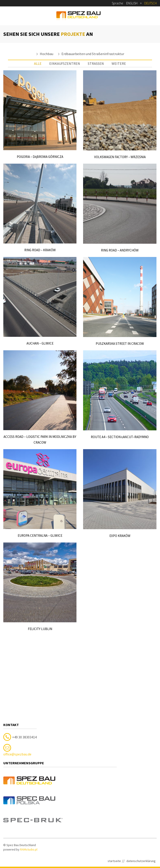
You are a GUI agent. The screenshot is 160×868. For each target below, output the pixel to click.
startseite (114, 802)
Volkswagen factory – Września (120, 157)
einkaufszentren (65, 63)
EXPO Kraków (120, 536)
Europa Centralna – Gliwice (40, 536)
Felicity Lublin (40, 629)
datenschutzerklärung (141, 802)
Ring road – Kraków (40, 250)
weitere (119, 63)
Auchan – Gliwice (40, 343)
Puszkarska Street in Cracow (120, 344)
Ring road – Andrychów (120, 250)
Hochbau (47, 54)
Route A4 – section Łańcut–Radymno (120, 437)
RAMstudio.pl (29, 791)
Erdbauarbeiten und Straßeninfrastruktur (93, 54)
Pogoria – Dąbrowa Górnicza (40, 157)
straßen (96, 63)
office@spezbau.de (17, 696)
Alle (38, 63)
